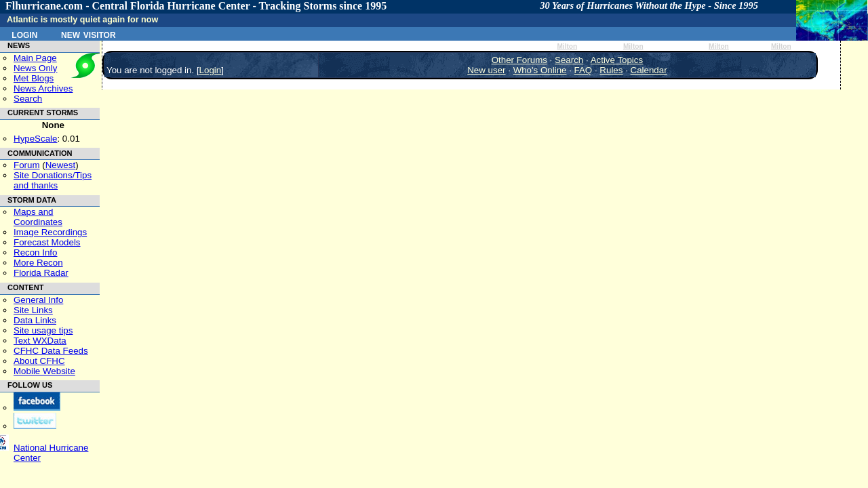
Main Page (35, 58)
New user (486, 70)
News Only (35, 68)
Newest (60, 165)
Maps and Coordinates (38, 217)
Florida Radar (41, 273)
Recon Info (35, 252)
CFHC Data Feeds (51, 351)
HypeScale (35, 139)
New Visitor (88, 34)
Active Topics (617, 60)
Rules (611, 70)
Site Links (33, 310)
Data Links (35, 320)
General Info (38, 300)
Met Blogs (34, 78)
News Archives (43, 88)
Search (28, 99)
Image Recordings (50, 232)
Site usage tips (43, 330)
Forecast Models (47, 242)
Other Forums (519, 60)
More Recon (38, 263)
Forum (27, 165)
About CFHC (39, 361)
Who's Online (540, 70)
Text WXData (40, 341)
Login (24, 34)
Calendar (649, 70)
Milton (567, 46)
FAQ (584, 70)
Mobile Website (44, 371)
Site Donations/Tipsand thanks (53, 180)
